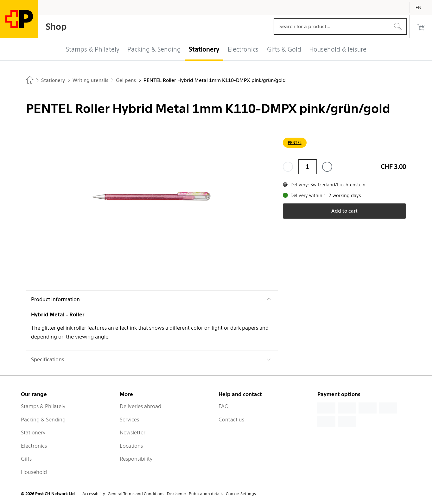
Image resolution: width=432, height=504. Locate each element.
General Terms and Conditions (136, 494)
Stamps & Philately (43, 406)
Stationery (33, 432)
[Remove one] (288, 167)
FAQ (224, 406)
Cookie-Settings (241, 494)
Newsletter (133, 432)
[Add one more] (327, 167)
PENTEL (295, 143)
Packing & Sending (43, 420)
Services (129, 420)
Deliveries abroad (140, 406)
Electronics (34, 446)
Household (34, 472)
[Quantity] (308, 167)
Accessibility (94, 494)
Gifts (26, 459)
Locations (131, 446)
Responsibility (136, 459)
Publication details (206, 494)
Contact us (231, 420)
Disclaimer (177, 494)
